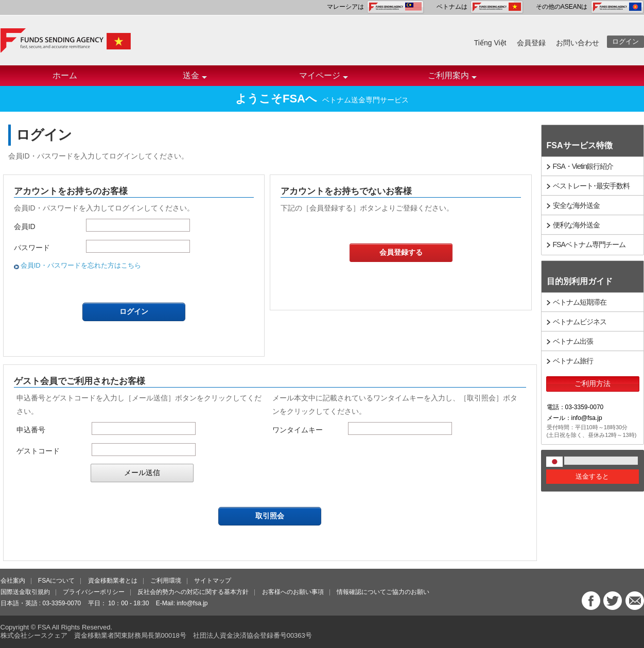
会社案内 (13, 581)
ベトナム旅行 (573, 361)
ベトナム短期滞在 (580, 302)
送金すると (592, 476)
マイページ (324, 78)
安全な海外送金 (576, 205)
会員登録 (531, 43)
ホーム (65, 75)
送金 (195, 78)
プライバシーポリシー (94, 592)
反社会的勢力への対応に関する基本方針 (193, 592)
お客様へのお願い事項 (293, 592)
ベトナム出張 (573, 341)
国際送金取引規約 (25, 592)
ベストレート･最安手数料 (591, 186)
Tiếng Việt (490, 43)
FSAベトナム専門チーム (589, 244)
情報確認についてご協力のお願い (383, 592)
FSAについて (56, 581)
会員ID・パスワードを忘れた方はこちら (81, 265)
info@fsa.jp (192, 603)
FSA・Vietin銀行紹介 (583, 166)
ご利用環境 (166, 581)
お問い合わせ (578, 43)
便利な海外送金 (576, 225)
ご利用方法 (593, 383)
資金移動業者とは (113, 581)
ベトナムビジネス (580, 322)
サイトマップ (213, 581)
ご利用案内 (452, 78)
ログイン (625, 41)
